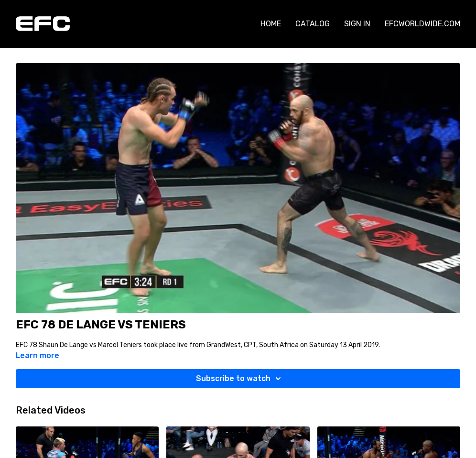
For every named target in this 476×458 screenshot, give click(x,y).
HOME (271, 24)
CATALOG (313, 24)
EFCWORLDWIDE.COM (422, 24)
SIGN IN (357, 24)
